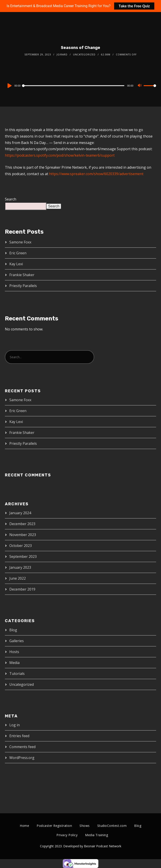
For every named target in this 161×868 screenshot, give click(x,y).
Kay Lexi (16, 264)
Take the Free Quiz (134, 6)
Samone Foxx (20, 242)
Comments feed (22, 747)
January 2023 (20, 567)
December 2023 (22, 524)
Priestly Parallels (23, 286)
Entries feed (19, 736)
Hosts (14, 652)
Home (24, 826)
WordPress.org (22, 758)
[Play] (9, 86)
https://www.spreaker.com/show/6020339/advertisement (96, 174)
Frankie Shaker (22, 275)
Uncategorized (84, 55)
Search (11, 199)
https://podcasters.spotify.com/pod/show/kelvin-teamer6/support (60, 155)
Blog (13, 630)
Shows (85, 826)
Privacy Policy (67, 835)
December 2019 (22, 589)
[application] (81, 85)
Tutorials (17, 674)
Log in (15, 725)
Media (14, 663)
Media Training (96, 835)
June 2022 (18, 578)
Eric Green (18, 253)
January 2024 (20, 513)
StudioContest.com (112, 826)
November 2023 (23, 535)
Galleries (17, 641)
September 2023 (23, 556)
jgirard (62, 55)
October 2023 (21, 546)
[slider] (74, 86)
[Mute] (140, 86)
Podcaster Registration (54, 826)
